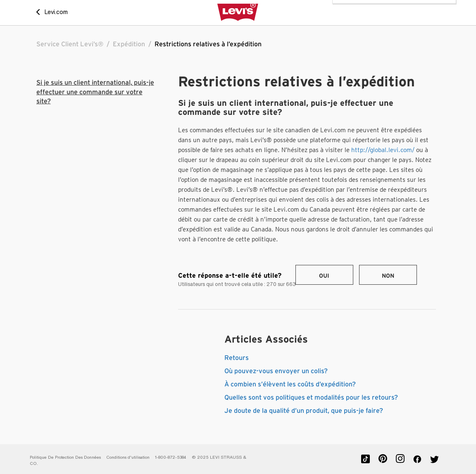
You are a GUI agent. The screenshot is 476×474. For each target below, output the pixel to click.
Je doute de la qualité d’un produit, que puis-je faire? (304, 411)
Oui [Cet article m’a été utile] (324, 276)
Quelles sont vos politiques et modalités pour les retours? (311, 398)
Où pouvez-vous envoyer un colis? (276, 371)
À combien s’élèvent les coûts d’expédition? (290, 384)
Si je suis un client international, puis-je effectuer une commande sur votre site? (95, 92)
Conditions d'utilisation (128, 457)
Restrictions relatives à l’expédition (208, 44)
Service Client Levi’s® (70, 44)
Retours (237, 358)
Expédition (129, 44)
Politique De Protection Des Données (65, 457)
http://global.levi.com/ (383, 150)
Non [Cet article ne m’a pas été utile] (388, 276)
